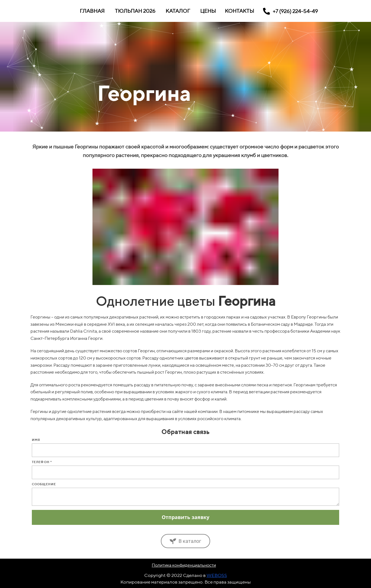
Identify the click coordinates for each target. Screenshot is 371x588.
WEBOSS (217, 575)
